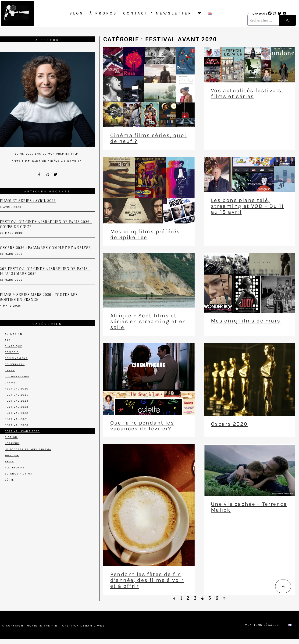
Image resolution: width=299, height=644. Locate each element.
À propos (103, 13)
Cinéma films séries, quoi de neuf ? (148, 138)
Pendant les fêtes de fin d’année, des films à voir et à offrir (147, 580)
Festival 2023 (17, 407)
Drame (10, 383)
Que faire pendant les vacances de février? (142, 426)
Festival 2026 (17, 389)
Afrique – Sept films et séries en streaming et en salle (148, 321)
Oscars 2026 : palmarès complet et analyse (46, 248)
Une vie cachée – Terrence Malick (249, 507)
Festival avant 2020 (22, 431)
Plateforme (15, 468)
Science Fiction (19, 474)
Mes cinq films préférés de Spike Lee (145, 234)
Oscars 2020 (229, 424)
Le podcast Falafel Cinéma (28, 449)
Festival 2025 (17, 395)
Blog (77, 13)
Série (9, 480)
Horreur (12, 443)
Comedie (12, 352)
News (9, 462)
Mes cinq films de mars (246, 321)
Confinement (16, 358)
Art (8, 340)
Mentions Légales (262, 625)
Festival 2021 (16, 419)
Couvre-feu (15, 364)
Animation (14, 334)
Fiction (11, 437)
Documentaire (17, 377)
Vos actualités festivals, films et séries (247, 93)
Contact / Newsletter (158, 13)
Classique (13, 346)
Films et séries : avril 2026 (28, 201)
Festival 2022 (17, 413)
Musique (12, 455)
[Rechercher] (288, 20)
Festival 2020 (17, 425)
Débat (10, 370)
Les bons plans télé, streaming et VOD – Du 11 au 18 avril (247, 206)
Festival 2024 (17, 401)
